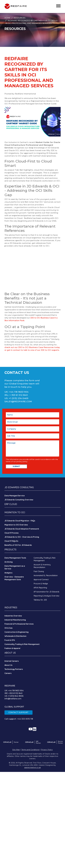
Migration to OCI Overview (16, 525)
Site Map (16, 750)
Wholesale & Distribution (15, 636)
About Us (8, 665)
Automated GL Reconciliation (46, 575)
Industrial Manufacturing (15, 620)
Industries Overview (13, 616)
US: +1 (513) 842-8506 (14, 696)
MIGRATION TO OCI (15, 512)
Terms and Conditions (30, 750)
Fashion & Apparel (12, 648)
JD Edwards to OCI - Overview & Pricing (22, 537)
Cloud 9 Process (11, 533)
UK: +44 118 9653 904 (14, 691)
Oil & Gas (8, 628)
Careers (8, 673)
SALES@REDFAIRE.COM (18, 401)
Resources (19, 18)
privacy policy (22, 461)
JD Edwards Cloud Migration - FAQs (20, 521)
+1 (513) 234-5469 (19, 398)
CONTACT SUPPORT (18, 712)
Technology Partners (14, 669)
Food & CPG (10, 640)
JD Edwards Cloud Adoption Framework (22, 529)
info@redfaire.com (13, 699)
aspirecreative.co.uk (33, 768)
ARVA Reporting (40, 588)
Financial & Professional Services (19, 624)
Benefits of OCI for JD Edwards (18, 545)
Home (8, 18)
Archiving (9, 562)
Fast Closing (39, 571)
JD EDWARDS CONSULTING (19, 487)
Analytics (8, 573)
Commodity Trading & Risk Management (22, 644)
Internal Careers (12, 661)
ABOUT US (10, 653)
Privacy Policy (47, 750)
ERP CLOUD (11, 504)
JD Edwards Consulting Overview (19, 500)
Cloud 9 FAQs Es (11, 541)
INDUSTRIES (11, 607)
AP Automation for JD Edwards (46, 592)
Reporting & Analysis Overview (46, 596)
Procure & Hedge (41, 584)
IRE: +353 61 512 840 (13, 693)
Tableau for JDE (40, 600)
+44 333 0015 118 (25, 719)
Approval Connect (41, 579)
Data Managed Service (15, 496)
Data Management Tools (15, 558)
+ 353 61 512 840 (19, 395)
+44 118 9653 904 (19, 392)
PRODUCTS (10, 550)
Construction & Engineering (16, 632)
